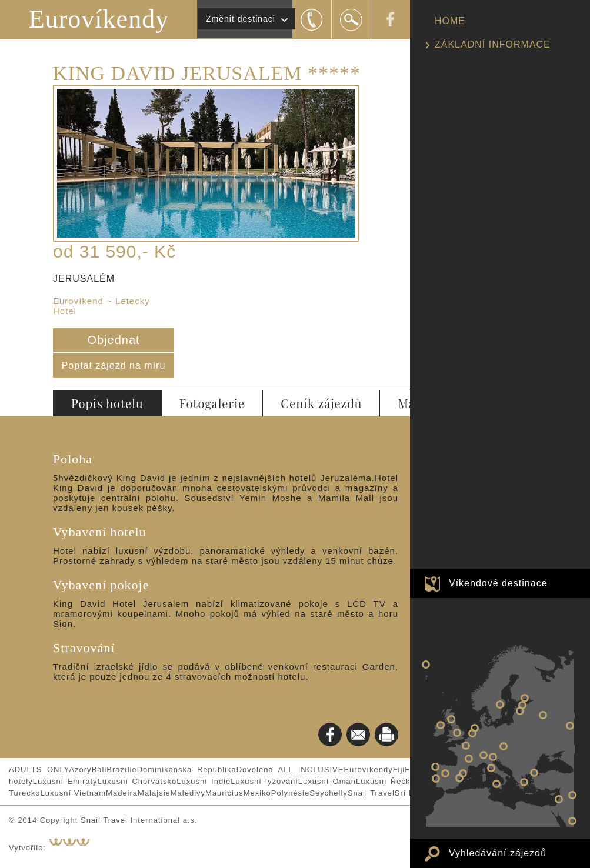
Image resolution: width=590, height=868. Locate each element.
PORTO (435, 767)
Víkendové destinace (498, 583)
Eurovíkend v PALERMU (496, 784)
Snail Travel (371, 793)
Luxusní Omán (327, 781)
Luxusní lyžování (264, 781)
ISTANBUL (534, 773)
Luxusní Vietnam (73, 793)
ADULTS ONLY (39, 769)
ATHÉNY (524, 782)
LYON (469, 759)
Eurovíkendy (99, 19)
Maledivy (188, 793)
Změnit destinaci (241, 19)
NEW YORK (426, 665)
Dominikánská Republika (187, 769)
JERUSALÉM (559, 799)
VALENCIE (459, 778)
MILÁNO (484, 755)
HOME (450, 21)
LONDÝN (457, 733)
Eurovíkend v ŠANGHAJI (570, 726)
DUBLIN (441, 725)
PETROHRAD (525, 698)
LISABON (436, 779)
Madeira (122, 793)
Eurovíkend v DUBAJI (572, 821)
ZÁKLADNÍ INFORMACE (493, 44)
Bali (99, 769)
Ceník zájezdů (321, 403)
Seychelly (329, 793)
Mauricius (224, 793)
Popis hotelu (107, 403)
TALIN (522, 705)
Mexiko (257, 793)
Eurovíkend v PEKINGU (572, 795)
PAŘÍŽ (466, 746)
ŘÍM (491, 768)
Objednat (113, 340)
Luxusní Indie (204, 781)
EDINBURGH (451, 719)
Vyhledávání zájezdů (498, 853)
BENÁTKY (493, 757)
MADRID (445, 773)
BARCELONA (463, 773)
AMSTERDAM (475, 728)
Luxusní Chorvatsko (137, 781)
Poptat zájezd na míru (114, 365)
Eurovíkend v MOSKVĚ (543, 715)
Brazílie (121, 769)
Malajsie (154, 793)
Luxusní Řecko (386, 781)
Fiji (399, 769)
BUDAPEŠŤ (504, 746)
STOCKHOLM (500, 705)
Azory (80, 769)
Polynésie (290, 793)
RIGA (520, 711)
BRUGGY (472, 733)
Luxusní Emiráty (65, 781)
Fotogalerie (212, 403)
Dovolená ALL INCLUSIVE (290, 769)
